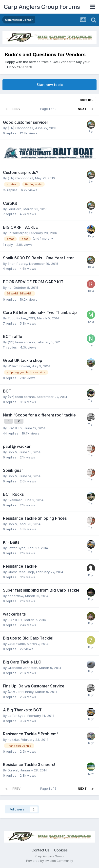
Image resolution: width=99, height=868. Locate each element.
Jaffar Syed (17, 548)
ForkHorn (15, 209)
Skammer (15, 500)
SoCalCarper (18, 233)
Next (82, 109)
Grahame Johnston (22, 668)
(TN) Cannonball (20, 128)
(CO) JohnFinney (20, 692)
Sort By (87, 100)
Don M (13, 452)
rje (10, 288)
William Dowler (19, 366)
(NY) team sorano (21, 342)
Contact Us (40, 850)
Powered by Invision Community (50, 861)
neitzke (13, 740)
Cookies (61, 850)
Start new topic (50, 85)
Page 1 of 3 (49, 109)
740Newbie (16, 644)
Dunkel (13, 770)
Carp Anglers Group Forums (42, 7)
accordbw (15, 596)
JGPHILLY (15, 428)
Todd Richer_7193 (21, 318)
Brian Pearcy (17, 264)
